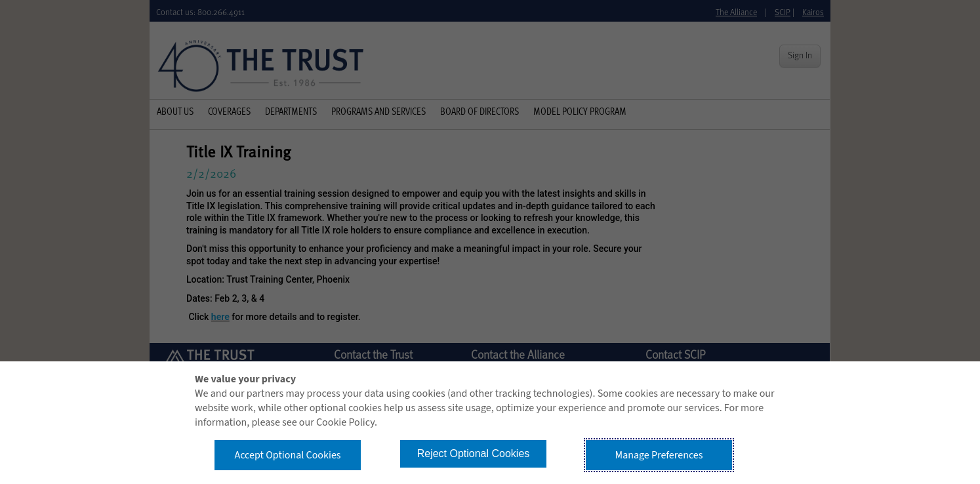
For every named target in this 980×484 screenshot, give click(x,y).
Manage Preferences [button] (659, 455)
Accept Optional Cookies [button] (287, 455)
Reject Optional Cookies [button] (474, 454)
